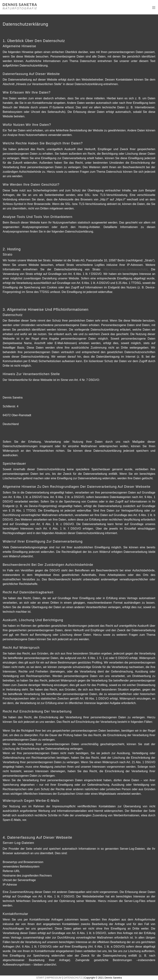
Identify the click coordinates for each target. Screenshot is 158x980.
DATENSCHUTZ (73, 978)
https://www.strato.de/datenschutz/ (125, 269)
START (40, 978)
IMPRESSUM (54, 978)
